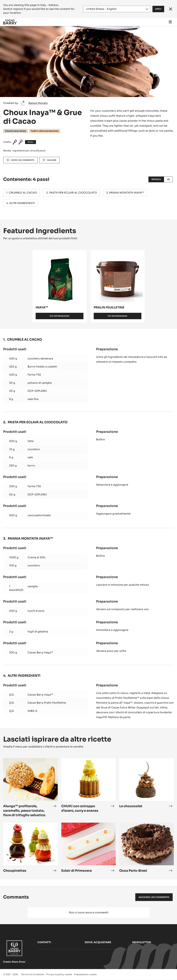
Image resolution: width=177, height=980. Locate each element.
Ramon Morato (38, 103)
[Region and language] (117, 9)
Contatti (44, 942)
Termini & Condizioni (33, 974)
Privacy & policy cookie (59, 974)
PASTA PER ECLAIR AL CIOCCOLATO (73, 193)
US (168, 179)
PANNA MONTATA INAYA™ (127, 193)
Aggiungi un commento (154, 897)
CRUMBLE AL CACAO (23, 193)
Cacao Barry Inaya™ (40, 653)
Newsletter (142, 942)
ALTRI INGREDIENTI (22, 203)
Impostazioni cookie (85, 974)
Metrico (156, 179)
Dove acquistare (98, 942)
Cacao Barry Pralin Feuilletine (47, 703)
